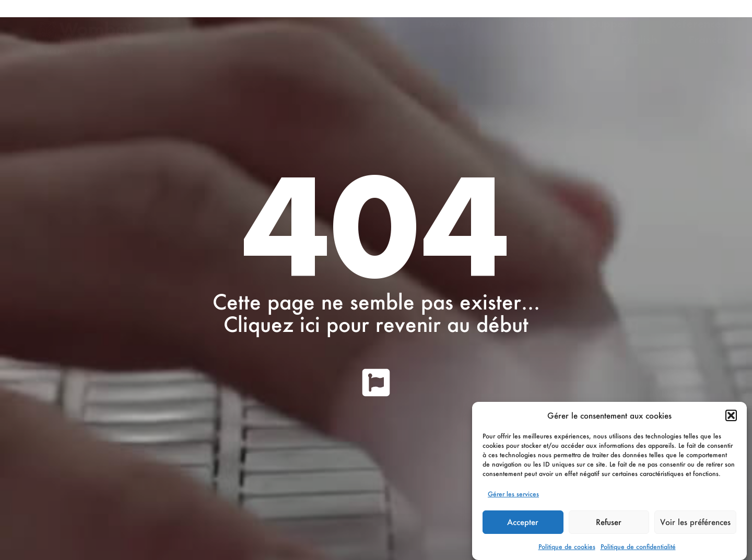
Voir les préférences (695, 522)
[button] (731, 415)
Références (698, 24)
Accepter (523, 522)
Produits (536, 24)
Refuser (609, 522)
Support (615, 24)
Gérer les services (513, 494)
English (640, 40)
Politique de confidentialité (638, 547)
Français (710, 40)
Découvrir (453, 24)
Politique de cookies (567, 547)
